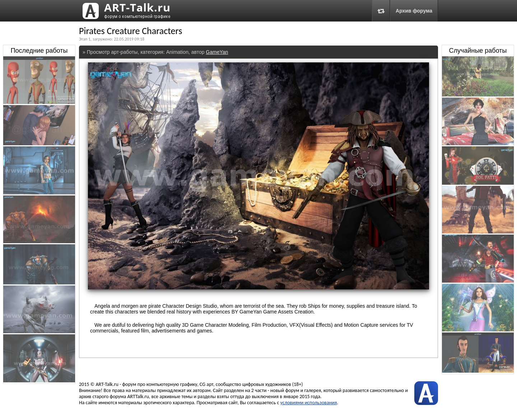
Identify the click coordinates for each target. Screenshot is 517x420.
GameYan (217, 52)
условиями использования (309, 403)
